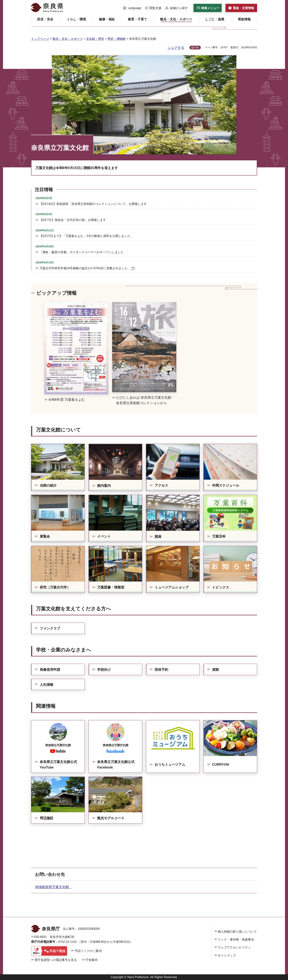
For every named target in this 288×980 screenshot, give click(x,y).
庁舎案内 (92, 960)
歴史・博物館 (117, 39)
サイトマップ (227, 956)
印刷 (196, 48)
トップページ (40, 39)
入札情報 (47, 685)
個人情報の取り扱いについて (237, 932)
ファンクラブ (50, 628)
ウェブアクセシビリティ (234, 947)
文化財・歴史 (95, 39)
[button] (132, 8)
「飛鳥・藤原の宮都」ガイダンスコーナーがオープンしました (82, 252)
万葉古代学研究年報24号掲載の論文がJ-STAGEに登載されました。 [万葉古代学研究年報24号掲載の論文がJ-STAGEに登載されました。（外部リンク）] (85, 268)
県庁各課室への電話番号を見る (56, 960)
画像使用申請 (50, 670)
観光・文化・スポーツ (68, 39)
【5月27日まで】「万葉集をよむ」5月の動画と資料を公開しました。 (86, 236)
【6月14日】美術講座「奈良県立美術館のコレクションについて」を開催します (93, 204)
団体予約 (161, 670)
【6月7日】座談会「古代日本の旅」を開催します (73, 220)
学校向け (104, 670)
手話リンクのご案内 (88, 951)
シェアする (176, 48)
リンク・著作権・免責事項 (236, 940)
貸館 (215, 670)
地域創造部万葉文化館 (54, 887)
